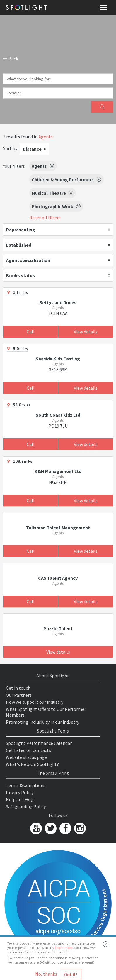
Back (11, 59)
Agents (46, 137)
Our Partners (19, 695)
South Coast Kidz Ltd (58, 415)
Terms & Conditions (26, 785)
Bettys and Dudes (58, 302)
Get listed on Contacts (28, 750)
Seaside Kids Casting (58, 359)
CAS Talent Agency (58, 578)
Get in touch (18, 688)
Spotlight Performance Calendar (39, 743)
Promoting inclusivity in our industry (42, 722)
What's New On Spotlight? (32, 764)
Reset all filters (45, 218)
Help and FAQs (20, 799)
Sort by (10, 148)
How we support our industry (35, 702)
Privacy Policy (20, 792)
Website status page (26, 757)
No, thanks (46, 974)
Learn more (64, 948)
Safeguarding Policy (26, 806)
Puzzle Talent (58, 628)
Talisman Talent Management (58, 528)
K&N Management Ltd (58, 471)
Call (31, 332)
